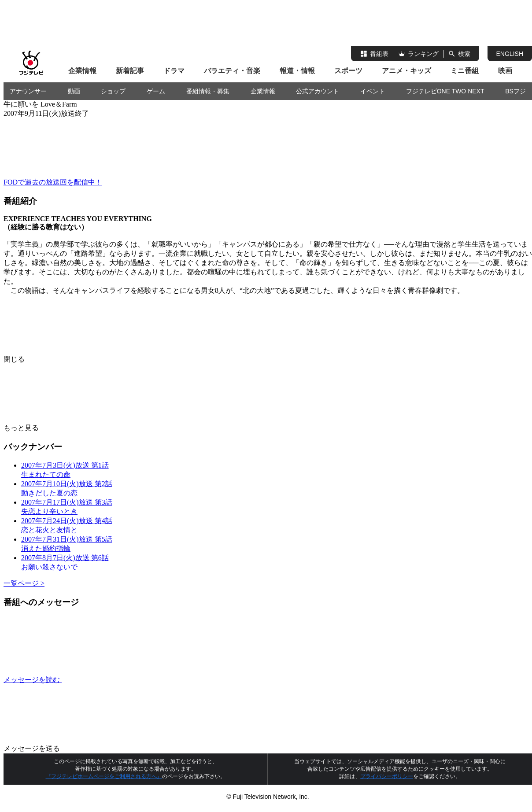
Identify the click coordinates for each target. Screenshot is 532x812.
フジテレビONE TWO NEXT (445, 91)
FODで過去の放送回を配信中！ (53, 182)
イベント (373, 91)
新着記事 (130, 71)
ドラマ (174, 71)
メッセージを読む (99, 680)
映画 (505, 71)
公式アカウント (318, 91)
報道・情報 (297, 71)
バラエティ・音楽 (232, 71)
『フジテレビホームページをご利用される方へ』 (104, 776)
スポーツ (348, 71)
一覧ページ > (24, 583)
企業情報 (82, 71)
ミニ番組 (465, 71)
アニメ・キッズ (406, 71)
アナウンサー (28, 91)
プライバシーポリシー (387, 776)
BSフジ (515, 91)
